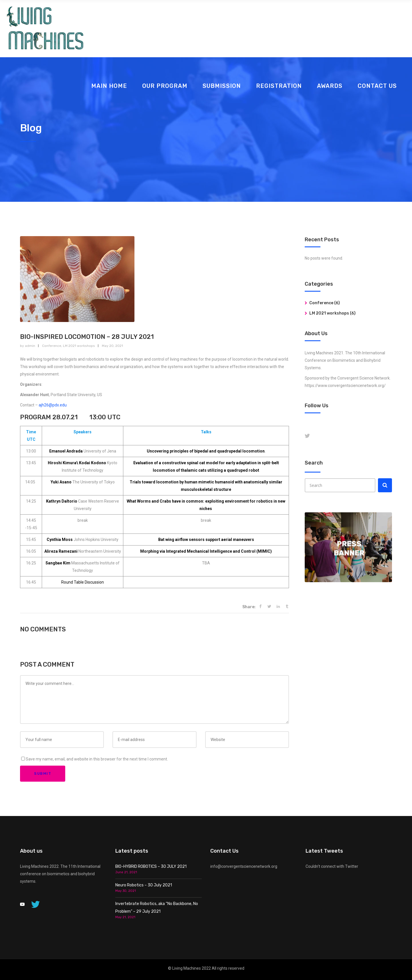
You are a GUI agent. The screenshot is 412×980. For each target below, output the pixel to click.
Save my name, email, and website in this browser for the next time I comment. (97, 759)
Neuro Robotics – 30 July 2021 (144, 885)
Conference (52, 346)
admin (30, 346)
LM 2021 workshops (79, 346)
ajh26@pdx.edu (53, 405)
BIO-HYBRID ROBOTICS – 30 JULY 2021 (151, 867)
